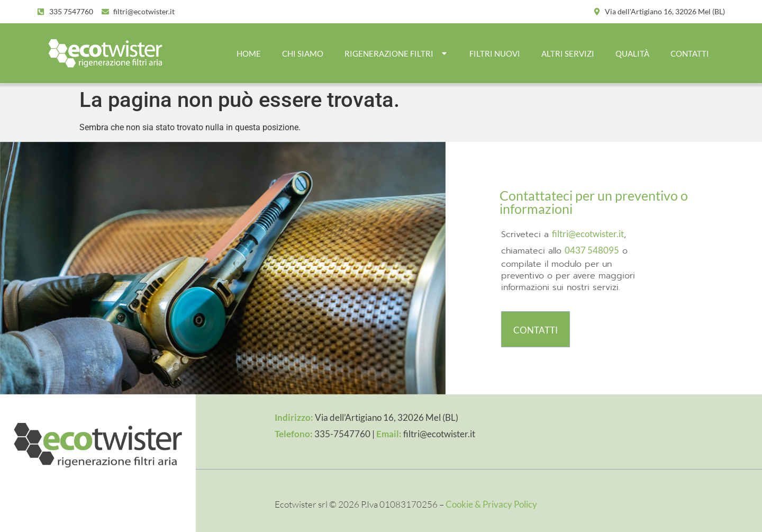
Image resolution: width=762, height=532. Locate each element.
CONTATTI (690, 53)
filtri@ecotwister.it (588, 234)
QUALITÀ (632, 53)
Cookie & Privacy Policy (491, 504)
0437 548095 (592, 250)
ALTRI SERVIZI (568, 53)
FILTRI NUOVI (495, 53)
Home (249, 53)
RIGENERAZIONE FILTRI (396, 53)
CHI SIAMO (303, 53)
